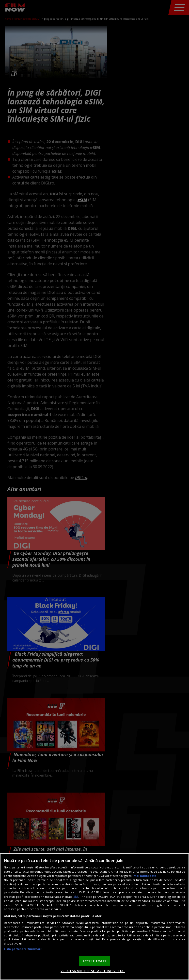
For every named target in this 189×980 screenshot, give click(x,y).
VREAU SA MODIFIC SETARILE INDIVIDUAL (93, 971)
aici (76, 897)
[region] (94, 917)
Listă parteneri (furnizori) (23, 949)
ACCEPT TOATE (94, 961)
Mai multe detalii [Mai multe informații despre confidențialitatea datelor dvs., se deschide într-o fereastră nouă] (147, 876)
